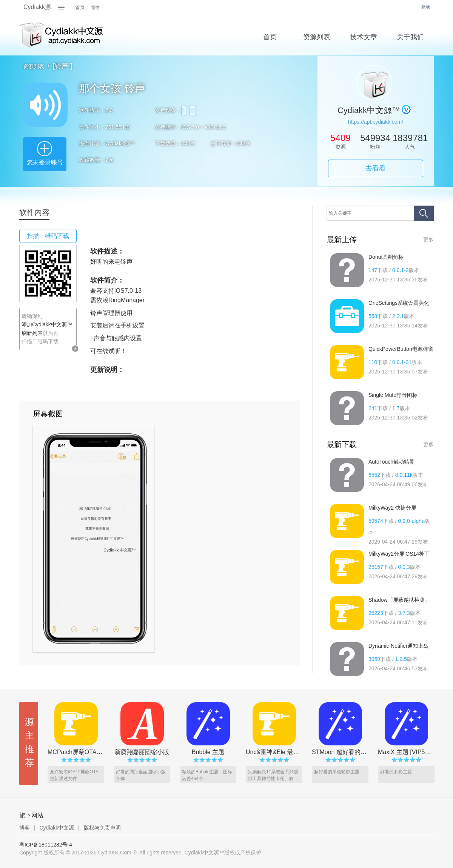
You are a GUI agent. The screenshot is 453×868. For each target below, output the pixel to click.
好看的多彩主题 (396, 772)
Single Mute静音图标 (393, 395)
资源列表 (34, 66)
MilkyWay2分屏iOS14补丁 (399, 554)
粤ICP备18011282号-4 (46, 845)
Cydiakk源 (37, 7)
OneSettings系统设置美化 (399, 303)
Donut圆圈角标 (386, 257)
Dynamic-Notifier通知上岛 (398, 646)
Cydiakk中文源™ (62, 35)
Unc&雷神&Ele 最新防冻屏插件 (287, 752)
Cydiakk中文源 (57, 828)
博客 (96, 8)
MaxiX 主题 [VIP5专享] (408, 752)
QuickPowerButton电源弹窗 (401, 349)
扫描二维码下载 (48, 236)
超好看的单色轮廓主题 (337, 772)
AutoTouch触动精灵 (391, 462)
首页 (80, 8)
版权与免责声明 (102, 828)
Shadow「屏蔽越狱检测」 (399, 600)
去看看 (376, 168)
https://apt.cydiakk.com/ (376, 122)
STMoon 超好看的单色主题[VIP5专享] (363, 752)
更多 (428, 240)
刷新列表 (32, 333)
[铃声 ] (62, 66)
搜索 (424, 213)
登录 (425, 7)
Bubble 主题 (208, 752)
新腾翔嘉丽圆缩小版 (142, 752)
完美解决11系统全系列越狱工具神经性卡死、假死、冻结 (273, 779)
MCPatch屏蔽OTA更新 (78, 752)
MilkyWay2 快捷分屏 (392, 508)
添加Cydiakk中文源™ (47, 324)
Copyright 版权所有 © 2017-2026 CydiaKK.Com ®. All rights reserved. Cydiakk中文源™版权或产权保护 (140, 853)
